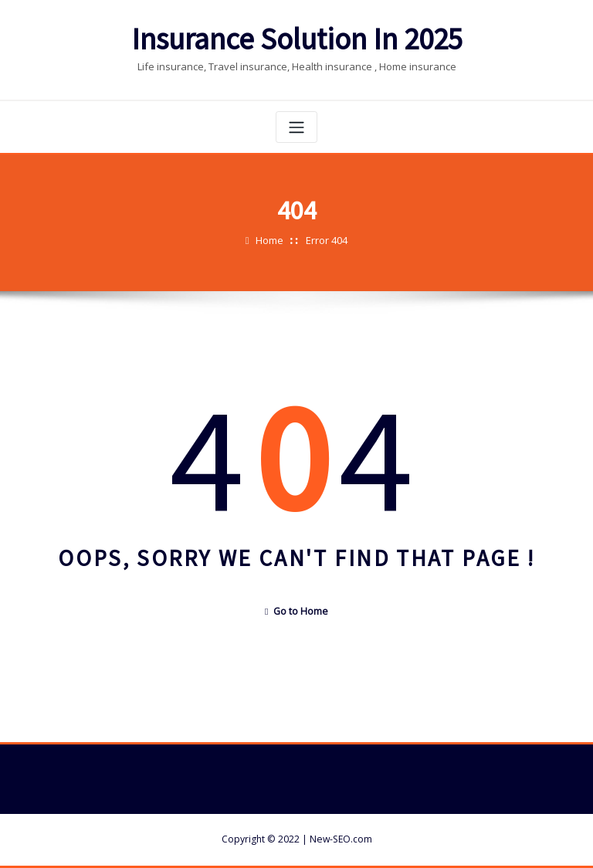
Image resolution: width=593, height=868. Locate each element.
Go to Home (296, 611)
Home (269, 240)
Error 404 (327, 240)
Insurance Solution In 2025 (297, 39)
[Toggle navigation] (296, 127)
